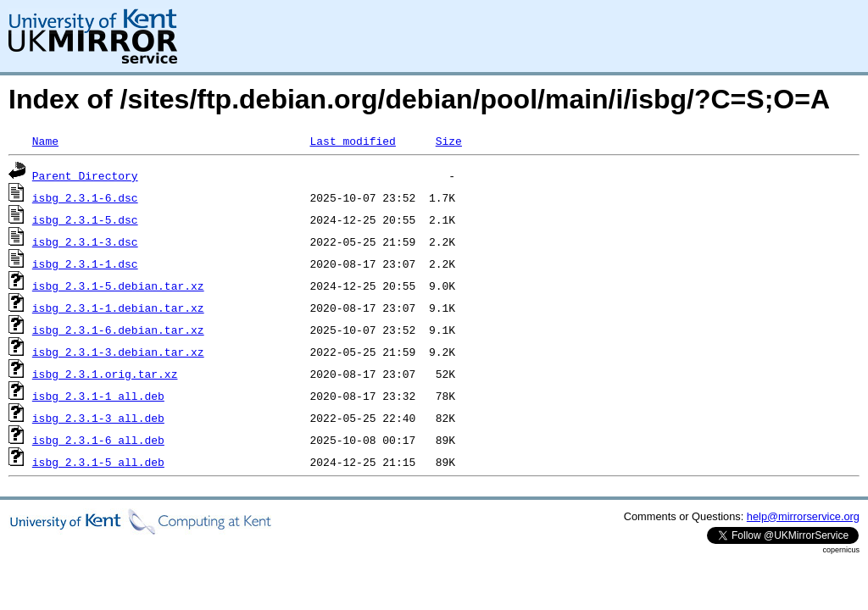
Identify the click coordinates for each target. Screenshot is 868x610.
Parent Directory (85, 175)
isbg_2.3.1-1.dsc (85, 263)
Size (449, 141)
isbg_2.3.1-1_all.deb (98, 396)
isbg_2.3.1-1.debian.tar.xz (118, 308)
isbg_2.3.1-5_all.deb (98, 462)
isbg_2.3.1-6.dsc (85, 197)
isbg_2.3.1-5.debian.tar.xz (118, 286)
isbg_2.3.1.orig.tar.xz (105, 374)
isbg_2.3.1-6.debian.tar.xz (118, 330)
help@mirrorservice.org (803, 516)
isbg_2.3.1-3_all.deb (98, 418)
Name (45, 141)
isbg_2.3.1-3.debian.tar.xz (118, 352)
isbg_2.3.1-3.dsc (85, 241)
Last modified (352, 141)
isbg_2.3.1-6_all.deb (98, 440)
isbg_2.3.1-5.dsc (85, 219)
